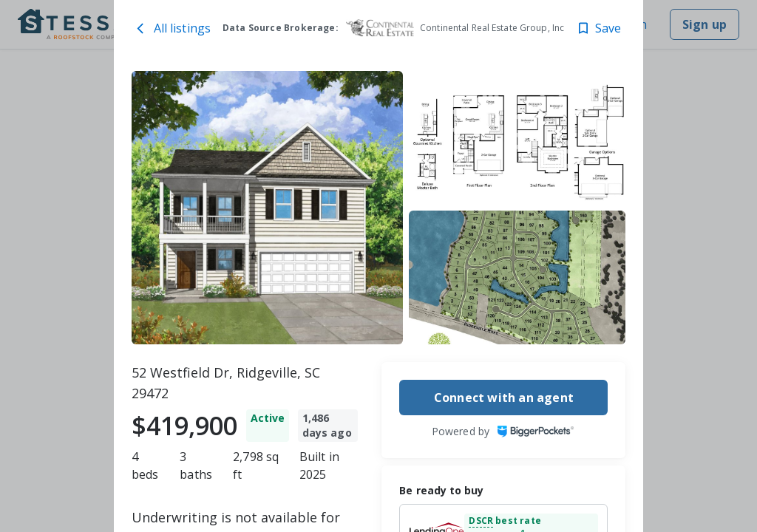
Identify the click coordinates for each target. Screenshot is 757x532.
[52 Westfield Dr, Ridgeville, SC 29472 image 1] (267, 208)
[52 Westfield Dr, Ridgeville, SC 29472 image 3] (517, 277)
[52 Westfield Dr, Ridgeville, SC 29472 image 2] (517, 138)
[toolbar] (379, 208)
